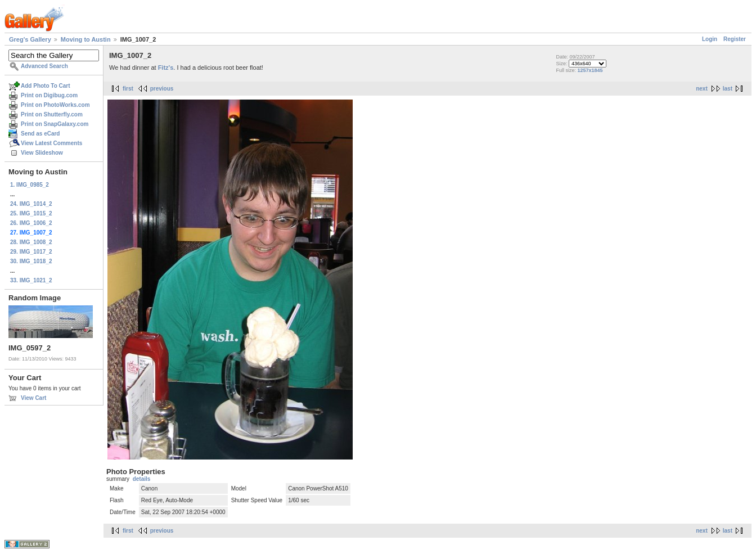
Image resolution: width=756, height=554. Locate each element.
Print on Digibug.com (49, 95)
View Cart (33, 398)
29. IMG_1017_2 (31, 252)
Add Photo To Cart (46, 86)
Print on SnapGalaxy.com (55, 124)
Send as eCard (40, 134)
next (702, 89)
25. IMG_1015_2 (31, 213)
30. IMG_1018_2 (31, 261)
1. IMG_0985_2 (30, 185)
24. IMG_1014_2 (31, 204)
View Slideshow (42, 153)
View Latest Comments (51, 143)
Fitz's (166, 67)
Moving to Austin (86, 39)
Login (710, 39)
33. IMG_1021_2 (31, 280)
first (128, 89)
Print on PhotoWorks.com (55, 105)
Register (735, 39)
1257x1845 (590, 70)
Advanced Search (44, 66)
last (728, 89)
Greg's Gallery (30, 39)
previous (162, 89)
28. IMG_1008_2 (31, 242)
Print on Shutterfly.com (52, 114)
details (142, 479)
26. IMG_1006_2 (31, 223)
